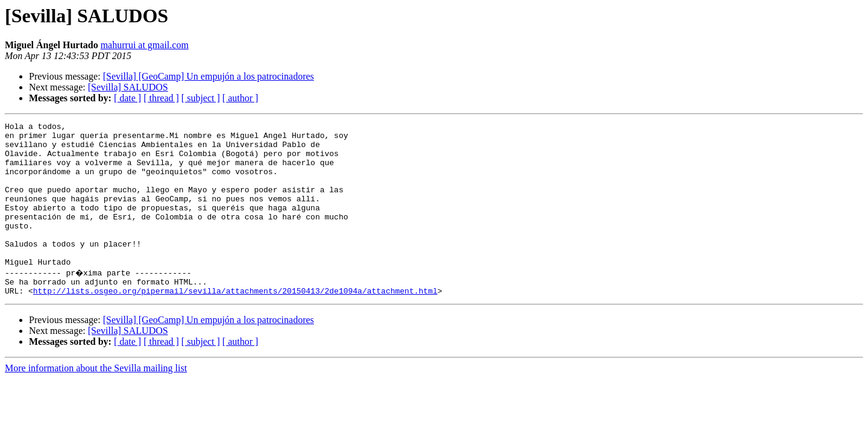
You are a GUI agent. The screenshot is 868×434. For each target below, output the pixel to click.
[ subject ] (201, 98)
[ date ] (127, 98)
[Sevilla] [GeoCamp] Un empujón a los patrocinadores (209, 76)
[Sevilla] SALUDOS (128, 87)
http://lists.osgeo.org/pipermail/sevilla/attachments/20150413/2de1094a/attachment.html (235, 323)
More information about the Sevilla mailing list (96, 401)
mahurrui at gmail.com (145, 45)
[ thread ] (161, 98)
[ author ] (241, 98)
